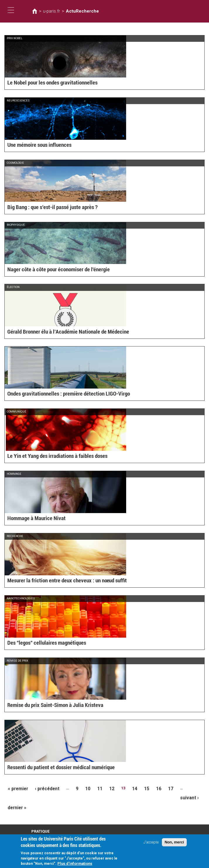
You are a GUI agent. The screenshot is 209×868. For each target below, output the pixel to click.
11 (91, 788)
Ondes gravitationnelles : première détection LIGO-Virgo (59, 394)
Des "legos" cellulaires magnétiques (40, 643)
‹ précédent (43, 788)
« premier (17, 788)
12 (102, 788)
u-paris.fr (49, 11)
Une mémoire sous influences (35, 145)
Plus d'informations (75, 864)
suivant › (182, 788)
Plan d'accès (41, 826)
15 (135, 788)
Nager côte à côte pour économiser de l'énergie (51, 270)
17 (156, 788)
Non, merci (174, 843)
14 (124, 788)
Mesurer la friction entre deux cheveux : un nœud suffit (58, 581)
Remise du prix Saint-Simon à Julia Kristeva (48, 706)
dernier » (16, 797)
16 (145, 788)
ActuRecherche (76, 11)
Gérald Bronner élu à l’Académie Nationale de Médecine (58, 332)
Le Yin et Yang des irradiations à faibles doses (50, 457)
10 (80, 788)
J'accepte (151, 843)
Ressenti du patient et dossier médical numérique (53, 768)
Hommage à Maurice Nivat (32, 519)
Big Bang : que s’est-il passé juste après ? (46, 208)
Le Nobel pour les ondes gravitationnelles (46, 83)
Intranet (37, 831)
